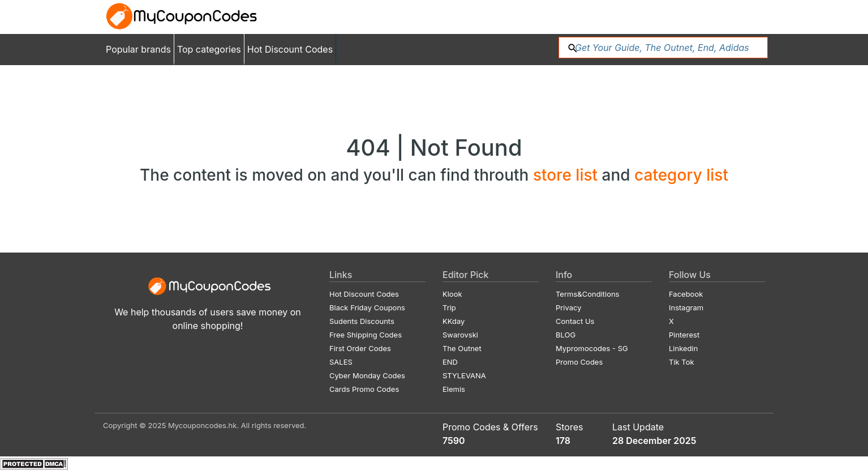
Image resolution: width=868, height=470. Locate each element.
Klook (452, 294)
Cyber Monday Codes (367, 375)
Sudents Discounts (362, 321)
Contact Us (575, 321)
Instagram (686, 307)
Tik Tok (682, 362)
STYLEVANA (464, 375)
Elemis (454, 389)
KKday (454, 321)
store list (568, 175)
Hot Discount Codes (290, 49)
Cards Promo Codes (364, 389)
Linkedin (683, 348)
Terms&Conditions (588, 294)
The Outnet (462, 348)
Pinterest (684, 335)
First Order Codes (360, 348)
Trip (449, 307)
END (450, 362)
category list (681, 175)
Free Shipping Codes (366, 335)
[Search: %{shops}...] (663, 48)
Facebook (686, 294)
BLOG (566, 335)
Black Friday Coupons (367, 307)
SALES (341, 362)
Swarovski (460, 335)
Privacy (569, 307)
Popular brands (138, 49)
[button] (573, 47)
